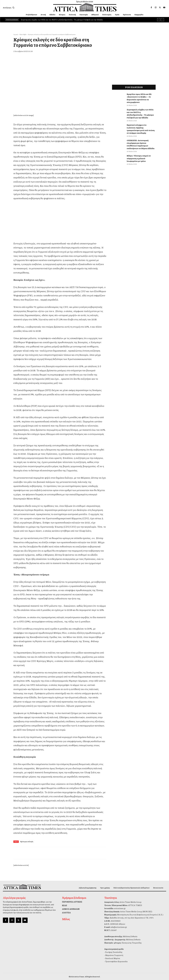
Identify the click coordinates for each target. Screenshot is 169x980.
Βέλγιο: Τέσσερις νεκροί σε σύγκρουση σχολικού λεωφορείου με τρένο (139, 158)
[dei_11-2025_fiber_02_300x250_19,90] (60, 235)
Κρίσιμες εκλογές (27, 841)
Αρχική (16, 34)
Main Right (23, 34)
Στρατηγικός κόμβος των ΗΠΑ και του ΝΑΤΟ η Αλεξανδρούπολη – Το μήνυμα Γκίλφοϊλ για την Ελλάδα (62, 20)
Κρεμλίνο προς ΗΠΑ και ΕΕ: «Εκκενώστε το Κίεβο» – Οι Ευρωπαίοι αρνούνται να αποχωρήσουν (139, 98)
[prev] (159, 20)
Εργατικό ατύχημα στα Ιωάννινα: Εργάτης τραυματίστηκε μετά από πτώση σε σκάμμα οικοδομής (141, 129)
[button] (9, 8)
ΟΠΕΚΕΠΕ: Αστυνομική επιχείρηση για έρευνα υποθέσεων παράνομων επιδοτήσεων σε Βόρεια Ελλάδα (141, 144)
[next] (162, 20)
